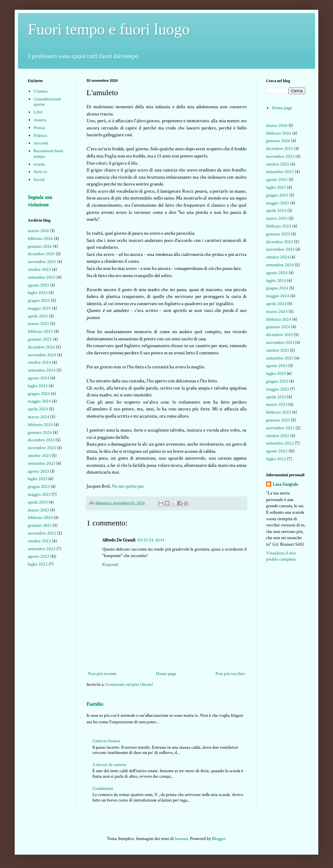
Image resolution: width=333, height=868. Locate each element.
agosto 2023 (38, 471)
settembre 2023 (41, 463)
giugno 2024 (39, 394)
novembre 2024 (42, 355)
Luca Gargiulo (285, 484)
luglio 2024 (38, 386)
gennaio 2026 (40, 246)
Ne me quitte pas (128, 486)
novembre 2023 (42, 448)
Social (39, 180)
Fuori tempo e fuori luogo (109, 29)
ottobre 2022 (39, 541)
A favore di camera (109, 765)
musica (40, 120)
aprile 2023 (38, 502)
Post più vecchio (230, 674)
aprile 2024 (38, 409)
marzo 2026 (39, 231)
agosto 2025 (39, 285)
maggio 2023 (39, 494)
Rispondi (110, 565)
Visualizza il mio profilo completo (281, 556)
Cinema (41, 91)
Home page (166, 674)
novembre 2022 (42, 533)
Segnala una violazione (40, 201)
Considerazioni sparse (47, 102)
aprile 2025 (38, 316)
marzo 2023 (38, 510)
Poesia (39, 128)
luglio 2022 (38, 564)
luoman (181, 839)
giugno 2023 (39, 487)
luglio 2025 (38, 293)
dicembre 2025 (41, 254)
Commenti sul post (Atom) (129, 684)
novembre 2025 (42, 262)
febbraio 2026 (40, 239)
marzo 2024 (39, 417)
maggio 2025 (39, 308)
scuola (39, 164)
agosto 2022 (39, 556)
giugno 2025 (39, 301)
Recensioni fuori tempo (48, 154)
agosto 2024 (39, 378)
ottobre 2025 (39, 270)
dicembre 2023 (41, 440)
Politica (40, 136)
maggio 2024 (39, 401)
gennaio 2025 (40, 339)
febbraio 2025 (40, 331)
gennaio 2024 (40, 433)
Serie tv (40, 172)
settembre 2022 (42, 549)
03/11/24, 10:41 (151, 540)
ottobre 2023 (39, 456)
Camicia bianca (106, 741)
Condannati (103, 788)
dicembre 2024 (41, 347)
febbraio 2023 (40, 518)
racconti (41, 143)
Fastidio (95, 704)
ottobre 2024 (39, 362)
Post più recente (102, 674)
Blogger (219, 839)
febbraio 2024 (40, 425)
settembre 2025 (42, 277)
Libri (38, 112)
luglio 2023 (38, 479)
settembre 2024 (42, 370)
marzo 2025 (39, 324)
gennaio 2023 (40, 525)
